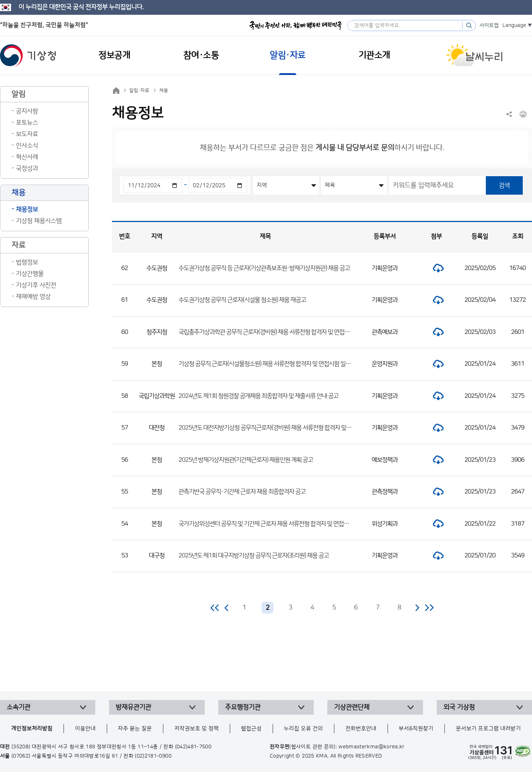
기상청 (28, 55)
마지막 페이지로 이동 (429, 608)
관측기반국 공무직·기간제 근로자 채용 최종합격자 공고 (242, 492)
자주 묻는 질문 (135, 729)
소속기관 (18, 707)
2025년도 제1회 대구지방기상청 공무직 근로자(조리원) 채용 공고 (254, 556)
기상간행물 (30, 274)
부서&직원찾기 (416, 729)
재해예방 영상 (33, 297)
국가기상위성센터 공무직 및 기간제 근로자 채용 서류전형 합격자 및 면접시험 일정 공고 (278, 524)
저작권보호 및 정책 (197, 729)
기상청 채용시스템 (39, 221)
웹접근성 (251, 729)
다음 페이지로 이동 (417, 608)
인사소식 (27, 146)
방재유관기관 (133, 707)
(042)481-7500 (193, 747)
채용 (164, 90)
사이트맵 (489, 25)
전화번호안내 (361, 729)
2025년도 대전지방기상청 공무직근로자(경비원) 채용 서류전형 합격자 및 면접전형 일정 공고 (285, 428)
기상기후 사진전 (36, 285)
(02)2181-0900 (153, 756)
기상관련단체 (352, 707)
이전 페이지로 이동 (227, 608)
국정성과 (27, 168)
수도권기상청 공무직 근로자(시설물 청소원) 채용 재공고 (242, 300)
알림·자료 (139, 90)
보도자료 (27, 134)
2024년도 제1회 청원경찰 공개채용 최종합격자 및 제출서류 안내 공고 (258, 396)
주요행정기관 (243, 707)
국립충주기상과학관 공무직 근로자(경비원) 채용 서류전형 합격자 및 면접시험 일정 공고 (278, 332)
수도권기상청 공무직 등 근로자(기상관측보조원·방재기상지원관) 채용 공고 (264, 268)
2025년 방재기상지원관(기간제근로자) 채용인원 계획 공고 (246, 460)
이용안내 (85, 729)
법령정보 (27, 262)
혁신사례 (27, 157)
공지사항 (27, 111)
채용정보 (27, 209)
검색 (504, 185)
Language (514, 25)
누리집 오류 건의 (303, 729)
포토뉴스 (27, 123)
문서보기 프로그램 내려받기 (488, 729)
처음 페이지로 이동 (215, 608)
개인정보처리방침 (32, 729)
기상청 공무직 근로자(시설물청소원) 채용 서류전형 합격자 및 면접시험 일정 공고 (270, 364)
